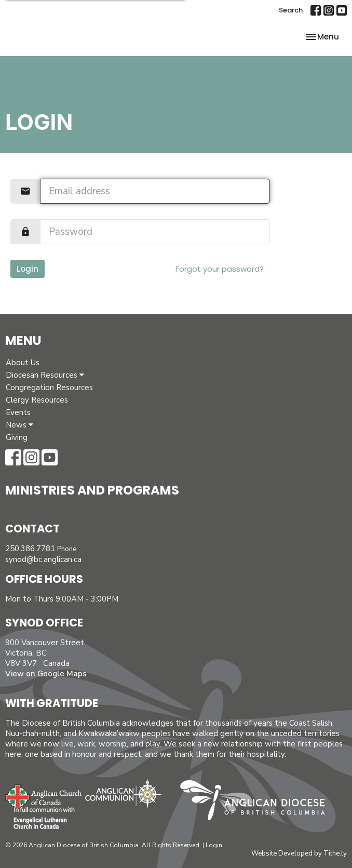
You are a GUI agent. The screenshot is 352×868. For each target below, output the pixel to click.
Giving (17, 437)
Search (291, 10)
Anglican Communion (123, 793)
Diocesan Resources (45, 375)
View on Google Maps (46, 674)
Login (28, 269)
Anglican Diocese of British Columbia (258, 802)
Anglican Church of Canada (44, 795)
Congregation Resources (49, 388)
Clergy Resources (37, 400)
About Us (23, 363)
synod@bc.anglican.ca (43, 559)
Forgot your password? (220, 269)
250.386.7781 (30, 549)
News (19, 425)
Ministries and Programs (92, 490)
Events (18, 412)
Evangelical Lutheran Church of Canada (40, 819)
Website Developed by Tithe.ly (299, 853)
